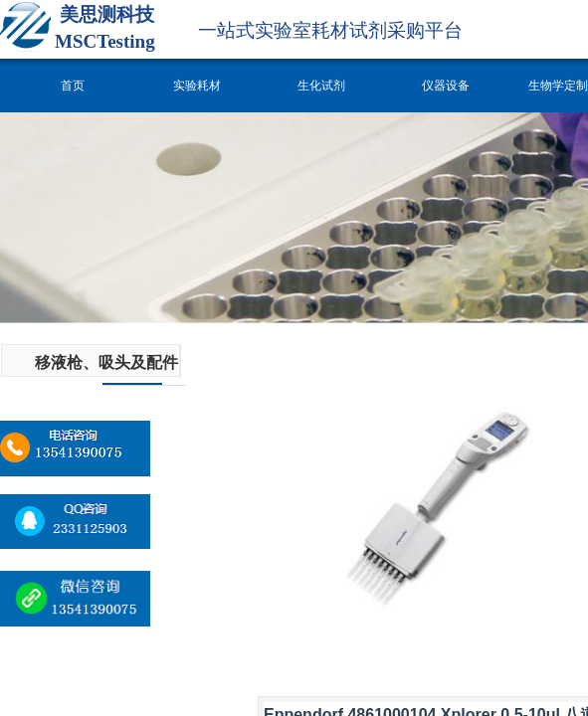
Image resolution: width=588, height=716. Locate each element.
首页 (73, 86)
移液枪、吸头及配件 (106, 362)
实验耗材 (197, 86)
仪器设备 (446, 86)
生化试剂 (321, 86)
